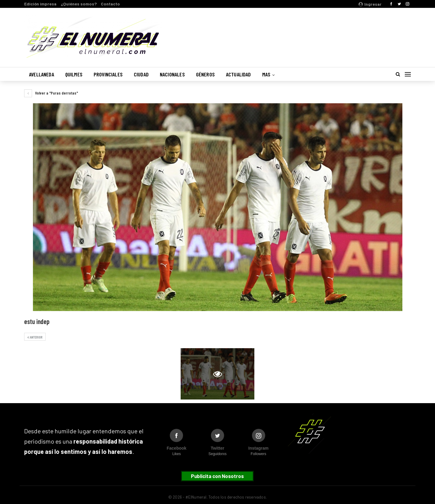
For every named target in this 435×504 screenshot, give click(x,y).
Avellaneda (42, 74)
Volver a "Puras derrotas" (51, 93)
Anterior (35, 337)
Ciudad (141, 74)
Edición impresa (40, 4)
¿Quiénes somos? (79, 4)
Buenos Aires (333, 34)
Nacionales (172, 74)
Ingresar (370, 4)
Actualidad (238, 74)
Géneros (205, 74)
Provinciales (108, 74)
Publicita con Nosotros (217, 476)
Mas (266, 74)
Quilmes (74, 74)
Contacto (110, 4)
